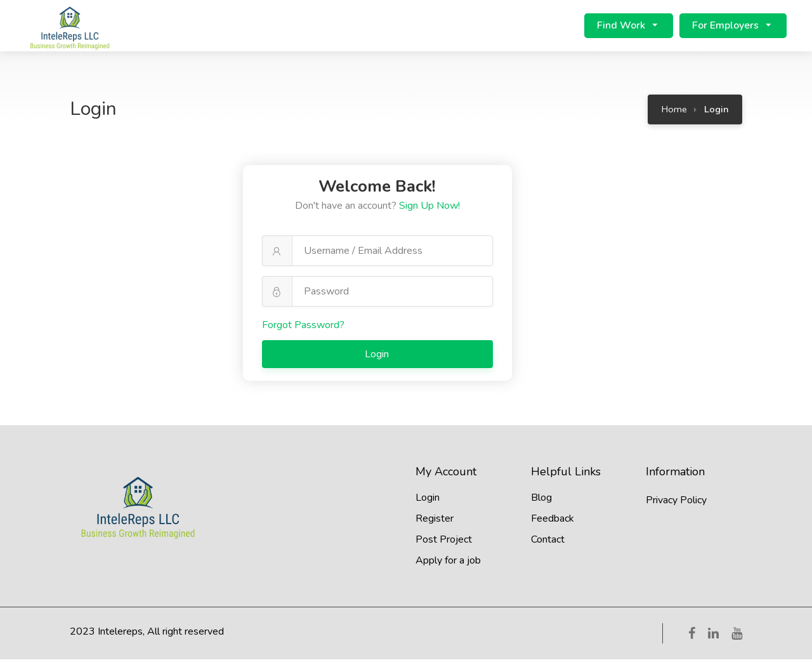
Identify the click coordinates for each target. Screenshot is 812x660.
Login (378, 355)
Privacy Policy (676, 501)
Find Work (621, 26)
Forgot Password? (303, 326)
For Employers (725, 26)
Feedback (553, 519)
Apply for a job (448, 561)
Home (674, 110)
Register (435, 519)
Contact (548, 540)
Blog (541, 498)
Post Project (444, 540)
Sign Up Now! (429, 206)
